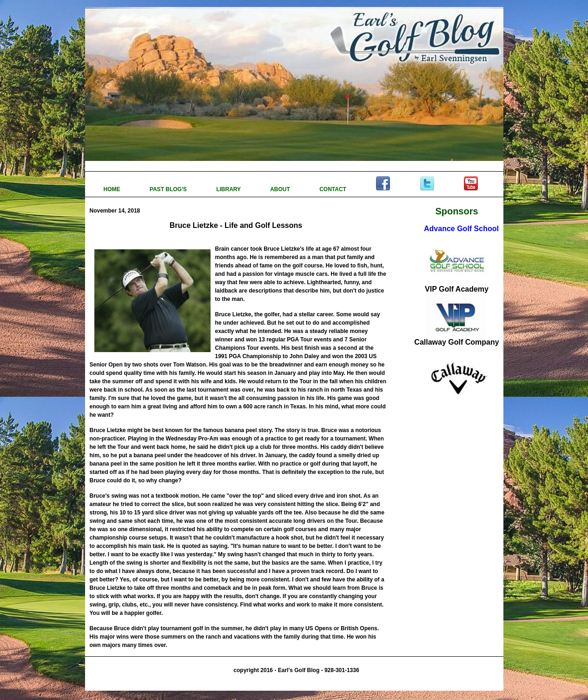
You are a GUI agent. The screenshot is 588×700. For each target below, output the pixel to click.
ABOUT (281, 189)
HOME (113, 189)
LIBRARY (229, 189)
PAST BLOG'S (169, 189)
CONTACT (334, 189)
